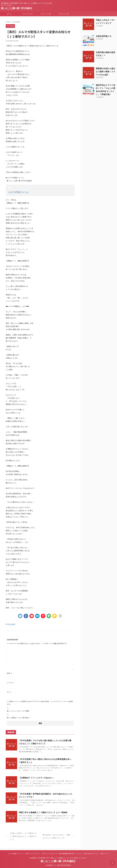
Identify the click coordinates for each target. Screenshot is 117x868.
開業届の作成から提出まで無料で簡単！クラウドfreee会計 (106, 72)
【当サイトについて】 (32, 853)
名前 (9, 673)
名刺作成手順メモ (102, 36)
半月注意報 (11, 624)
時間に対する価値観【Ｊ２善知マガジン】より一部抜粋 (42, 812)
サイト (9, 691)
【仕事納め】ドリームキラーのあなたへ (35, 777)
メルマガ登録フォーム (17, 192)
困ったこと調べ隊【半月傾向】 (17, 8)
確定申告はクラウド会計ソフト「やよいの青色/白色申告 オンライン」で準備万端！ (106, 88)
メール (10, 682)
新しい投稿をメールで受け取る (18, 717)
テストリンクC (64, 14)
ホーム (9, 14)
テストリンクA (27, 14)
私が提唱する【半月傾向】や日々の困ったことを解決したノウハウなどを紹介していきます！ (58, 857)
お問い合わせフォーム (91, 853)
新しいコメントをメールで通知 (18, 710)
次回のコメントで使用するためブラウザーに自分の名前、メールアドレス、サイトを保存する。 (40, 702)
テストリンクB (46, 14)
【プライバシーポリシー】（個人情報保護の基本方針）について (61, 853)
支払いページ (105, 853)
